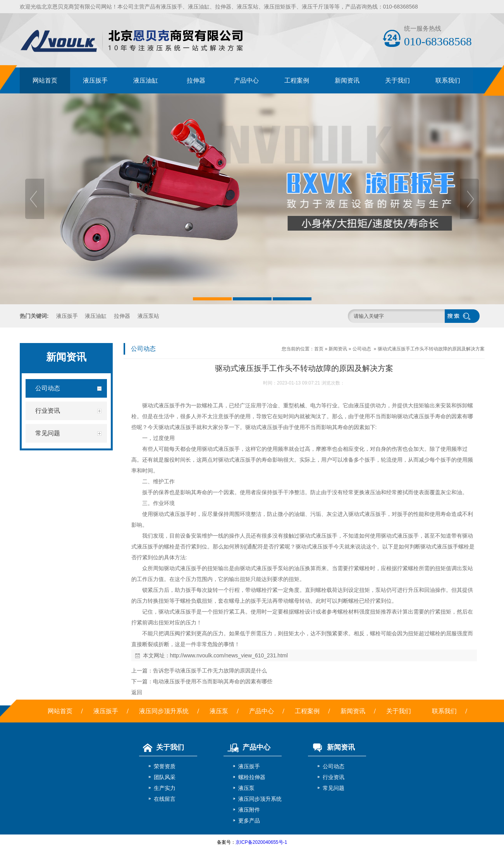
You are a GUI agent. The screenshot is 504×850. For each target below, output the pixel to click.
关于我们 (397, 80)
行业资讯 (334, 777)
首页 (319, 349)
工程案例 (297, 80)
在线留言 (165, 799)
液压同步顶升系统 (164, 711)
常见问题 (334, 788)
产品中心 (246, 80)
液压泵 (219, 711)
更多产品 (249, 821)
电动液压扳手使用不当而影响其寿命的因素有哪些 (213, 681)
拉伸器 (223, 7)
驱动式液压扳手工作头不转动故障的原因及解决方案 (431, 349)
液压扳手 (172, 7)
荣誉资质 (165, 766)
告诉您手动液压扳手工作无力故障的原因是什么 (210, 671)
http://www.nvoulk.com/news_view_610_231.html (229, 655)
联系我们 (448, 80)
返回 (137, 692)
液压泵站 (248, 7)
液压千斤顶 (315, 7)
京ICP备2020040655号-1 (261, 842)
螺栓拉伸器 (252, 777)
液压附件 (249, 810)
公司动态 (362, 349)
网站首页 (45, 80)
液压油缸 (199, 7)
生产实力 (165, 788)
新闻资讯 (347, 80)
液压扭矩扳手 (280, 7)
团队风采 (165, 777)
